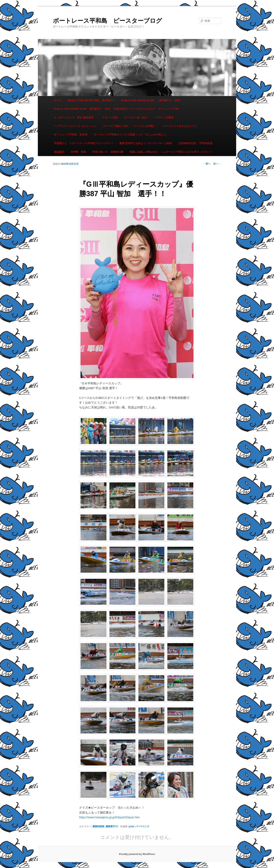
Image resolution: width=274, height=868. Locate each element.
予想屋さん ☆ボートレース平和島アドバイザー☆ (84, 143)
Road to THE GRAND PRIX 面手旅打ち (91, 100)
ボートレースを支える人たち (180, 126)
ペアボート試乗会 (164, 117)
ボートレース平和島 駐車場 (71, 135)
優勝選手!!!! (112, 826)
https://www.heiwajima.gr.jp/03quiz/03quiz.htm (109, 817)
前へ (206, 164)
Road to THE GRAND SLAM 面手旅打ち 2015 (151, 100)
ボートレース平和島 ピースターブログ (107, 21)
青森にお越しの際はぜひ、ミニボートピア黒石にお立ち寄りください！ (171, 152)
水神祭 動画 (78, 152)
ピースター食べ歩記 (136, 117)
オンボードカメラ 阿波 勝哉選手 (75, 117)
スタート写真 (110, 117)
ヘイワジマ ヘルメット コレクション (75, 126)
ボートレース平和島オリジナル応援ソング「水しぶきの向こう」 (131, 135)
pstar (132, 826)
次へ (217, 164)
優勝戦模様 (98, 826)
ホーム (58, 100)
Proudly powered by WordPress (137, 854)
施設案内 (59, 152)
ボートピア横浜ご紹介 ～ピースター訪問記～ (130, 126)
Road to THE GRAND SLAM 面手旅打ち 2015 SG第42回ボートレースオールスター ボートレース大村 (116, 109)
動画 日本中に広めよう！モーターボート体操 (146, 143)
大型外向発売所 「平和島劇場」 (196, 143)
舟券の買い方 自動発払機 (108, 152)
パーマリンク (142, 826)
